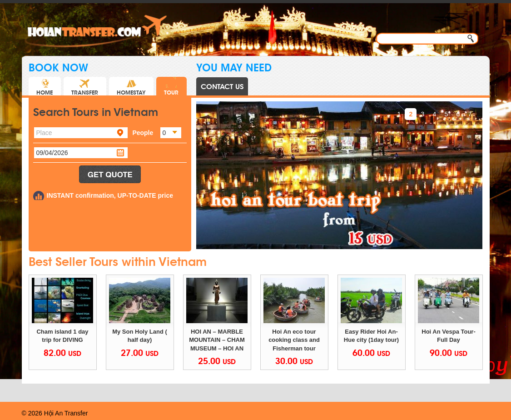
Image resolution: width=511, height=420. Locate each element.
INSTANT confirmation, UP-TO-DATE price (110, 195)
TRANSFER (85, 86)
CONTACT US (222, 87)
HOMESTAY (131, 86)
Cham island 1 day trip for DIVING (63, 336)
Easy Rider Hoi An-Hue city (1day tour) (371, 336)
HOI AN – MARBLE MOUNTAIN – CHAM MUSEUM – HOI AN (218, 340)
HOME (45, 86)
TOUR (171, 86)
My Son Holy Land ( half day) (140, 336)
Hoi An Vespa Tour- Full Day (449, 336)
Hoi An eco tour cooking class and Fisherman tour (295, 340)
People (143, 133)
